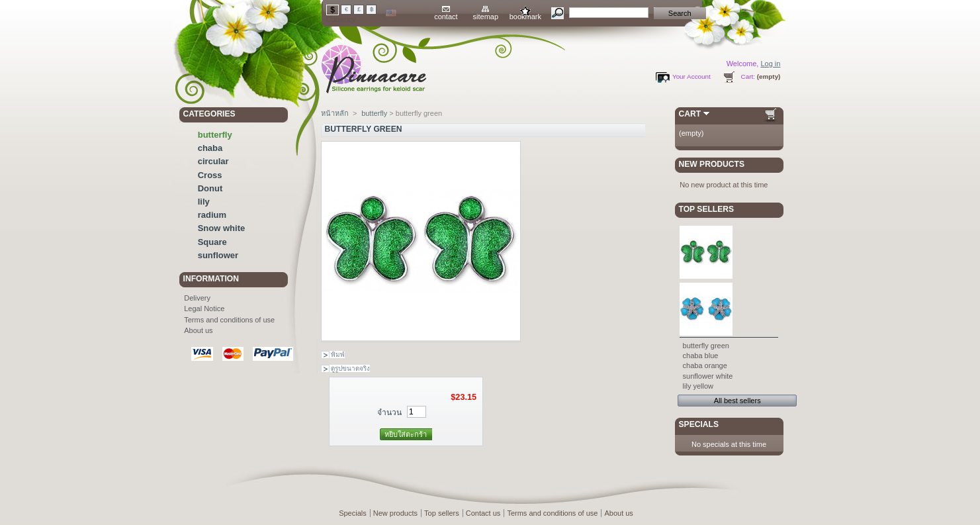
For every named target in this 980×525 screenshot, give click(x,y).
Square (212, 242)
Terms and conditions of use (229, 320)
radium (212, 215)
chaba (210, 148)
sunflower (218, 255)
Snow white (222, 228)
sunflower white (708, 376)
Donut (210, 188)
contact (446, 17)
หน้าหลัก (335, 113)
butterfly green (706, 346)
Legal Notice (204, 309)
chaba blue (701, 356)
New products (712, 164)
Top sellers (707, 209)
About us (198, 330)
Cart (690, 114)
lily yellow (698, 386)
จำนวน (389, 412)
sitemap (486, 17)
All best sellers (737, 401)
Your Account (691, 76)
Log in (770, 64)
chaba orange (705, 365)
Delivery (197, 298)
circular (213, 161)
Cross (210, 175)
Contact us (483, 513)
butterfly (215, 135)
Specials (699, 424)
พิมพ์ (338, 355)
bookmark (525, 17)
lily (204, 202)
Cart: (748, 76)
